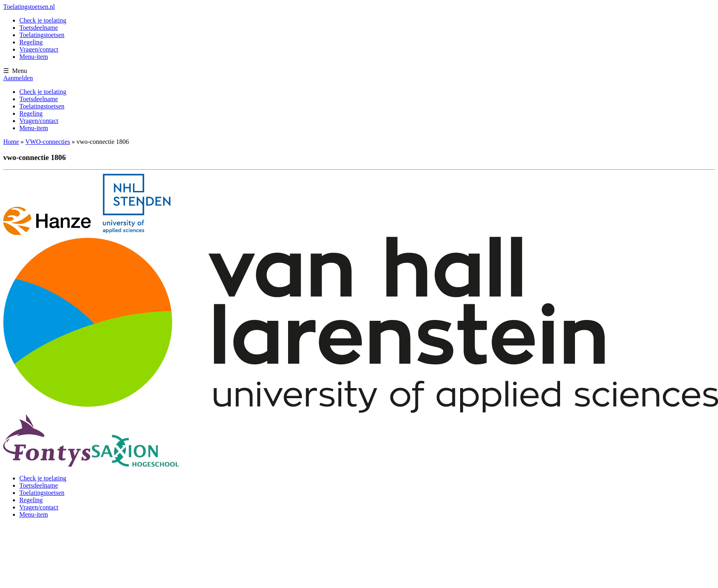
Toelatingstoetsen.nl (29, 7)
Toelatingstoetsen (42, 35)
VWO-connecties (48, 142)
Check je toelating (43, 20)
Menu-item (34, 57)
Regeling (31, 42)
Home (11, 142)
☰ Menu (15, 71)
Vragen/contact (39, 49)
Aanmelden (18, 78)
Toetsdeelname (39, 28)
